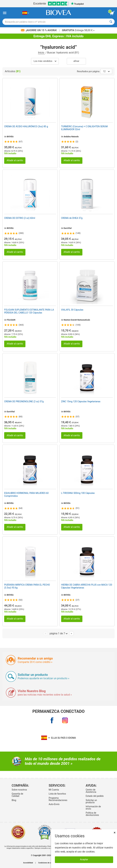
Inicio (41, 53)
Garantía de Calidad (17, 795)
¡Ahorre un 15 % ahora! (39, 30)
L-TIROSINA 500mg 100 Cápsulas (78, 493)
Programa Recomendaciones (58, 799)
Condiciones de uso (45, 863)
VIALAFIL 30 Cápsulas (72, 310)
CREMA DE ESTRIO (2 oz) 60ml (20, 218)
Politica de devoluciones (92, 814)
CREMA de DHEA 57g (72, 218)
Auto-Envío (54, 804)
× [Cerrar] (115, 833)
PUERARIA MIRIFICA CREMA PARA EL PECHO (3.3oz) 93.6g (27, 586)
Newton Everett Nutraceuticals (77, 320)
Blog (14, 800)
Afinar (76, 61)
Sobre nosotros (19, 790)
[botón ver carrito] (112, 13)
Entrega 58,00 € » (78, 30)
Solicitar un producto (91, 801)
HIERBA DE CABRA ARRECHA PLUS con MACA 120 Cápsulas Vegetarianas (87, 586)
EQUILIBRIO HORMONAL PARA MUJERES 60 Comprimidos (26, 494)
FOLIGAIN (11, 320)
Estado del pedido (95, 796)
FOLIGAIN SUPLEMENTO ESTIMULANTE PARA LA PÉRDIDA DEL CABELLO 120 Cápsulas (29, 311)
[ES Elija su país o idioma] (26, 13)
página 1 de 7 (58, 633)
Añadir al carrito (15, 160)
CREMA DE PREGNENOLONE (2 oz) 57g (24, 401)
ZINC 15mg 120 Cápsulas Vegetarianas (81, 401)
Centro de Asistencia (91, 791)
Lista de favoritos (57, 794)
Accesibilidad (28, 863)
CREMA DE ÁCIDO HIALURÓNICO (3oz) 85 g (26, 126)
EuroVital (68, 228)
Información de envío (93, 808)
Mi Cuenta (54, 790)
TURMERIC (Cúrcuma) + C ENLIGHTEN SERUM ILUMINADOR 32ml (84, 128)
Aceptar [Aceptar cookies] (84, 860)
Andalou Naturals (71, 137)
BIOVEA (10, 137)
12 (106, 71)
